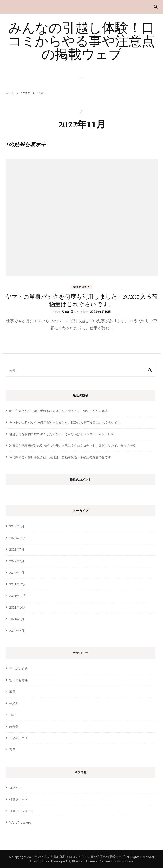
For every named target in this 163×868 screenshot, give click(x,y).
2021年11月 (18, 596)
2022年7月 (17, 549)
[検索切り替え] (156, 7)
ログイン (15, 788)
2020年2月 (17, 631)
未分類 (14, 727)
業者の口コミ (82, 287)
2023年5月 (17, 526)
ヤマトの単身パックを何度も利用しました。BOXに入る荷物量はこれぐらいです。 (82, 300)
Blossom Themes (85, 861)
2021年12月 (18, 584)
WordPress (125, 861)
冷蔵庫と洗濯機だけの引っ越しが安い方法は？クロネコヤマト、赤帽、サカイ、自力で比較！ (74, 446)
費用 (12, 750)
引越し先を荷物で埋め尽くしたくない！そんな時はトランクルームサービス (62, 434)
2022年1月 (17, 573)
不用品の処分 (18, 669)
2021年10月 (18, 607)
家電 (12, 692)
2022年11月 (18, 538)
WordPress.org (20, 823)
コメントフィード (22, 811)
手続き (14, 703)
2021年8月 (17, 619)
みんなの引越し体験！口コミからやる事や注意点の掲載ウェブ (81, 42)
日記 (12, 715)
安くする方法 (18, 680)
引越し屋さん (71, 312)
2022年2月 (17, 561)
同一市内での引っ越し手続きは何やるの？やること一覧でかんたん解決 (59, 411)
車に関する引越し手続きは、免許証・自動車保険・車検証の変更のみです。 (62, 457)
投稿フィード (18, 799)
